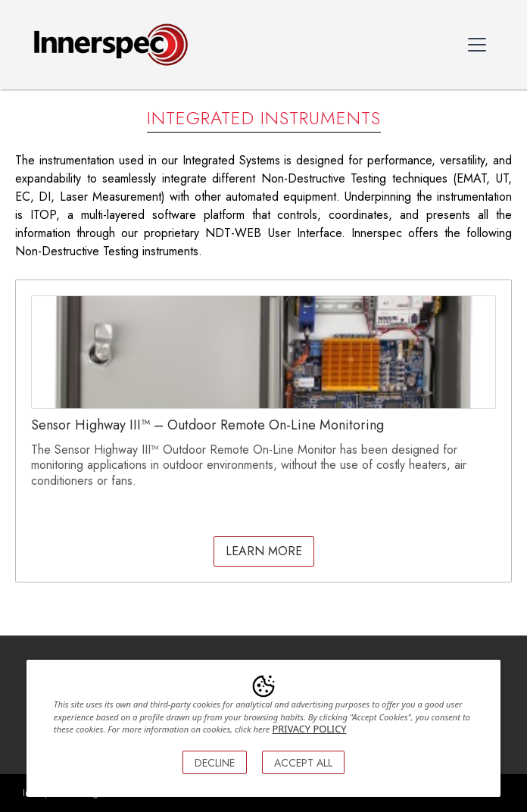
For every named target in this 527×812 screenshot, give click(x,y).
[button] (477, 45)
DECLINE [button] (215, 763)
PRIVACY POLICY (310, 729)
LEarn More (264, 551)
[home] (107, 45)
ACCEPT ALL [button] (303, 763)
